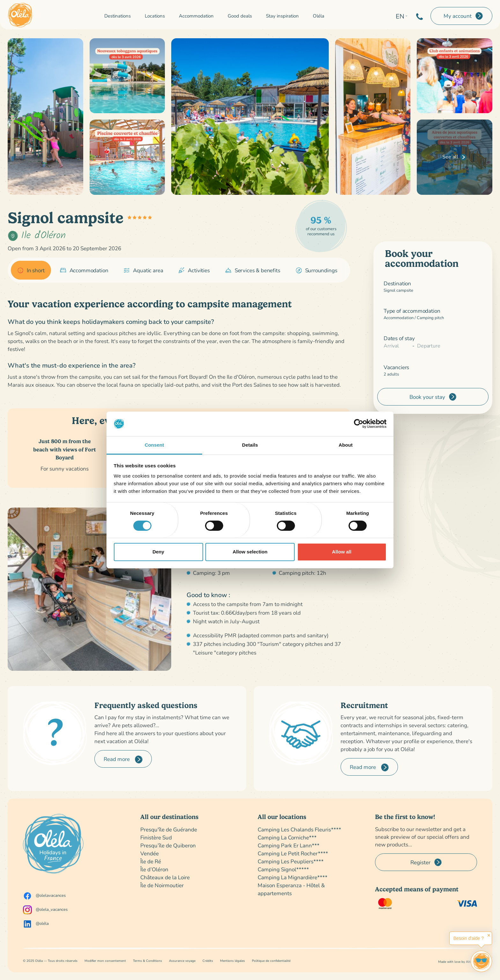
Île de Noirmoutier (162, 885)
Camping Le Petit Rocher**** (293, 853)
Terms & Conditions (147, 961)
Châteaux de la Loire (165, 877)
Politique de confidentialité (271, 961)
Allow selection (250, 552)
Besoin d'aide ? (469, 938)
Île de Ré (151, 861)
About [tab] (346, 445)
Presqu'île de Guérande (169, 829)
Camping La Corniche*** (287, 837)
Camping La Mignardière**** (293, 877)
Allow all (342, 552)
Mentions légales (232, 961)
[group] (31, 270)
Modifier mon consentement (105, 961)
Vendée (150, 853)
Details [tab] (250, 445)
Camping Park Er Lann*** (289, 845)
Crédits (208, 961)
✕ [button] (489, 935)
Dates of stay (399, 338)
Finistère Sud (156, 837)
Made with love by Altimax (458, 962)
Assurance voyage (182, 961)
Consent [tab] (154, 445)
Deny (158, 552)
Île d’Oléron (154, 869)
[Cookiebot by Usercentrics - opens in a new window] (359, 424)
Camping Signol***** (283, 869)
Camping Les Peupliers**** (291, 861)
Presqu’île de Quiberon (168, 845)
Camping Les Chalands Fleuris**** (299, 829)
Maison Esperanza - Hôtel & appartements (291, 889)
